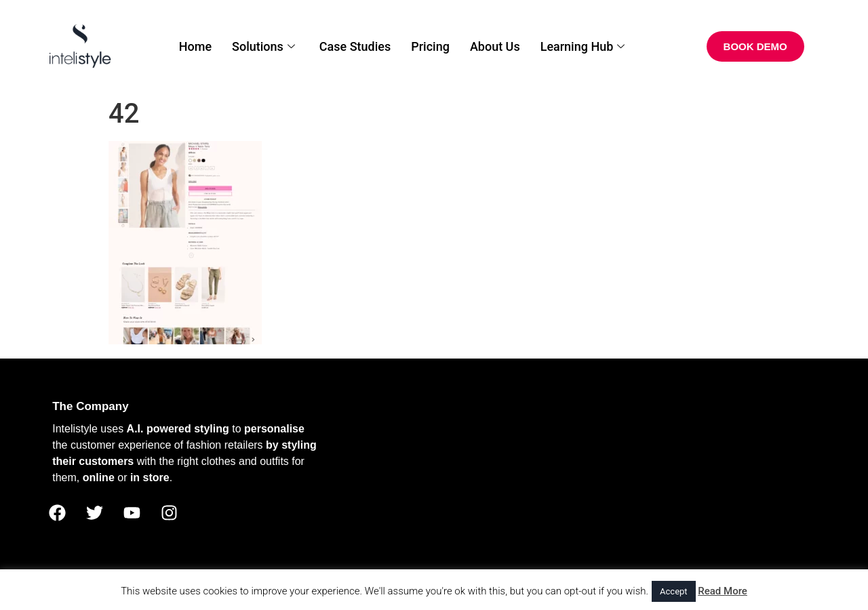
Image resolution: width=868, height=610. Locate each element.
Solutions (263, 46)
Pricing (430, 46)
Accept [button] (674, 591)
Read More (723, 591)
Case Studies (355, 46)
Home (195, 46)
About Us (495, 46)
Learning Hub (583, 46)
